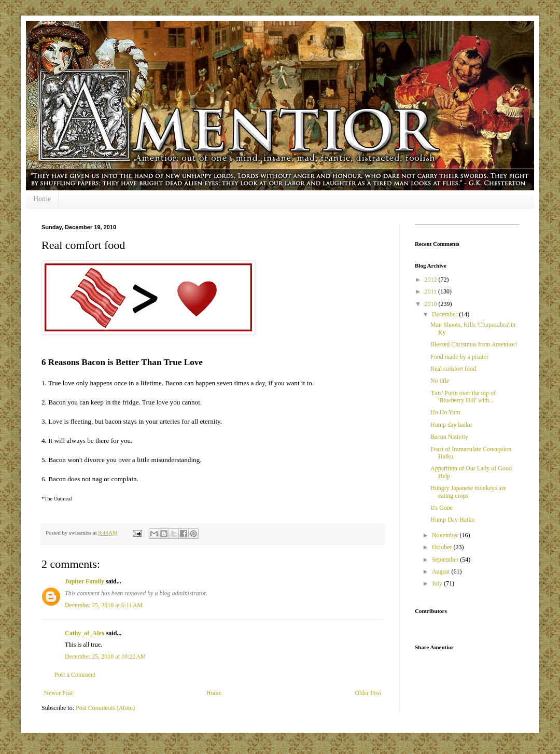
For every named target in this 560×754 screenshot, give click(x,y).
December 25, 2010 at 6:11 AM (104, 605)
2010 (432, 304)
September (446, 560)
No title (440, 381)
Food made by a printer (459, 357)
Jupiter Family (85, 581)
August (442, 571)
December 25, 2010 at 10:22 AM (105, 657)
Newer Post (59, 693)
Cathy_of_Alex (85, 633)
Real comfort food (453, 369)
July (438, 583)
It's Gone (442, 508)
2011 (432, 291)
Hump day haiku (451, 425)
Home (42, 199)
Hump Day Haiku (452, 520)
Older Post (368, 693)
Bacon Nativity (449, 437)
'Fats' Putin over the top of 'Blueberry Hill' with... (463, 397)
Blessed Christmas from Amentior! (474, 344)
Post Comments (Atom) (105, 708)
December (445, 314)
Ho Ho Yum (445, 412)
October (443, 547)
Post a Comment (75, 675)
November (446, 535)
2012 (432, 280)
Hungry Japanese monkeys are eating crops (468, 492)
